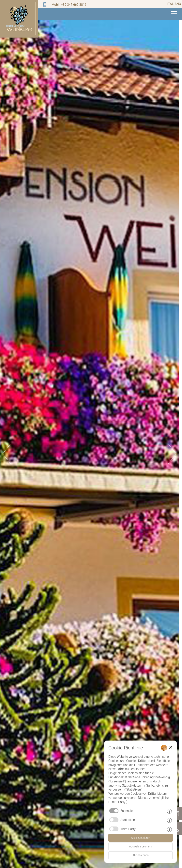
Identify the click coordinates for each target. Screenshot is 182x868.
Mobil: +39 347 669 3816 (69, 5)
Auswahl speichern (141, 846)
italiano (174, 4)
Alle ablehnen (141, 855)
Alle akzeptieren (141, 838)
